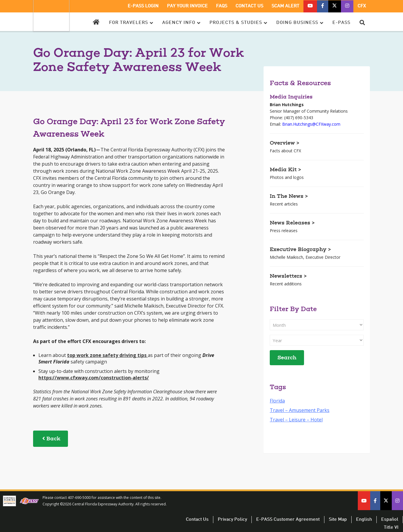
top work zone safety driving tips (107, 355)
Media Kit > (285, 170)
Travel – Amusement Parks (300, 410)
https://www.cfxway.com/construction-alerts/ (94, 378)
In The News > (289, 197)
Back (51, 439)
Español (390, 520)
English (364, 520)
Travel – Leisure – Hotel (296, 420)
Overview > (285, 143)
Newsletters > (288, 276)
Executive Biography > (300, 250)
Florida (277, 401)
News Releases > (292, 223)
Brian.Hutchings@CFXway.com (311, 124)
